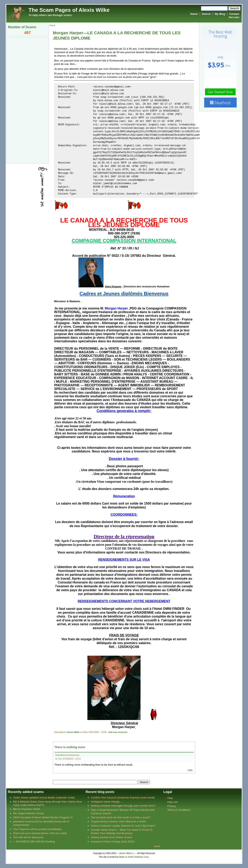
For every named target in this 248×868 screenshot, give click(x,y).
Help (170, 798)
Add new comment (118, 732)
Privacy (172, 806)
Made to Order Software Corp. (134, 857)
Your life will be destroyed (28, 837)
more (157, 846)
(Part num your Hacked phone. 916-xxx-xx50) (40, 833)
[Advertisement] (28, 100)
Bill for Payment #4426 (27, 809)
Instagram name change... (106, 802)
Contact (234, 14)
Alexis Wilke (73, 732)
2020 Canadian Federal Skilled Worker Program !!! (43, 817)
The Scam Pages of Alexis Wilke (69, 10)
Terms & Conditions (179, 810)
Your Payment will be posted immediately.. (38, 829)
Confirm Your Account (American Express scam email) (123, 798)
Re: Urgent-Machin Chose (29, 813)
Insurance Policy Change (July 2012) (113, 842)
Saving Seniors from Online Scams (111, 837)
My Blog (220, 14)
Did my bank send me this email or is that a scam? (121, 817)
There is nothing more (70, 747)
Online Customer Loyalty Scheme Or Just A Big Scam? (123, 826)
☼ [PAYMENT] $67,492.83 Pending (34, 842)
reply (190, 770)
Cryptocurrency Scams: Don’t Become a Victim (118, 821)
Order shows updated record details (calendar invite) (44, 798)
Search (206, 14)
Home (194, 14)
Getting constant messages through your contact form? (123, 806)
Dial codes (234, 17)
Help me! (173, 802)
